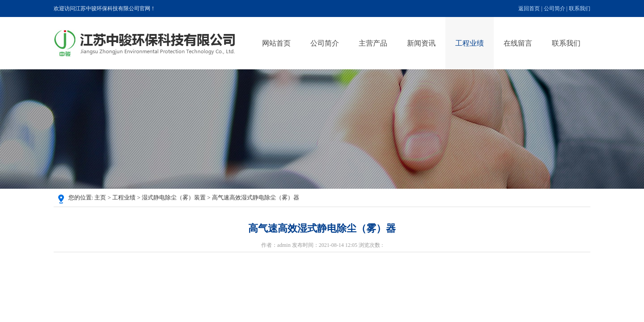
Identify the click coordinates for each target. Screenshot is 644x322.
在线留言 (518, 43)
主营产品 (373, 43)
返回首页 (529, 8)
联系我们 (580, 8)
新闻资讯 (421, 43)
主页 (100, 197)
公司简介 (555, 8)
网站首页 (276, 43)
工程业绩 (470, 43)
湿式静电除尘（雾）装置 (174, 197)
